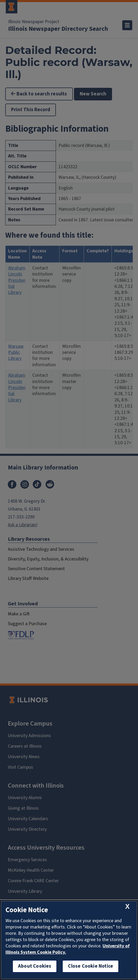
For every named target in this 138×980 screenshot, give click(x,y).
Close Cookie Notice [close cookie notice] (91, 966)
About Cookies (35, 966)
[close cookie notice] (127, 907)
